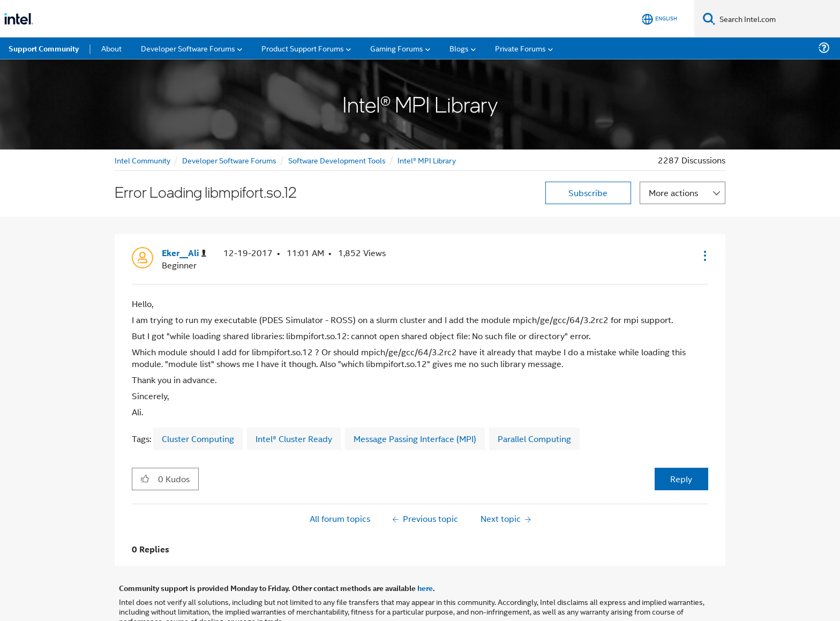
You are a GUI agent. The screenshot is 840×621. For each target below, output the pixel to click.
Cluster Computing (198, 401)
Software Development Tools (337, 122)
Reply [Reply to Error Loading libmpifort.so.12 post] (681, 441)
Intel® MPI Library (427, 122)
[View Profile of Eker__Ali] (184, 216)
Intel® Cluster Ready (294, 401)
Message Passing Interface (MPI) (415, 401)
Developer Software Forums (229, 122)
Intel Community (142, 122)
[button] (704, 218)
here (425, 550)
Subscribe (588, 155)
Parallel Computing (534, 401)
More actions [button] (673, 155)
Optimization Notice (385, 597)
